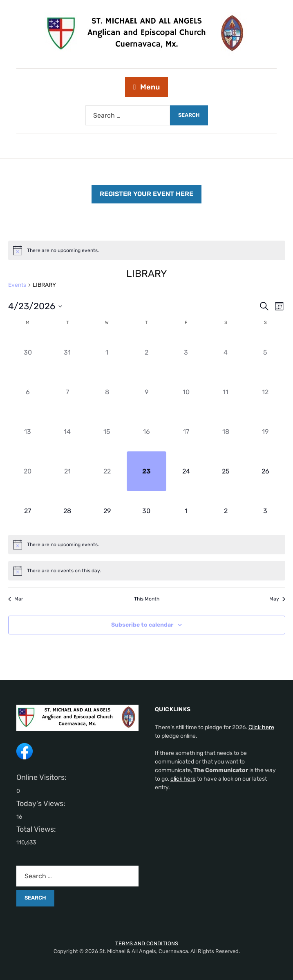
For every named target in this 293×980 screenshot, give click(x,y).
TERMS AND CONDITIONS (147, 943)
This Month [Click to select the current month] (147, 599)
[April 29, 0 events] (107, 511)
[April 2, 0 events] (146, 353)
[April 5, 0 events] (265, 353)
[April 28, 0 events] (67, 511)
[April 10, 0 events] (186, 392)
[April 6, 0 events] (28, 392)
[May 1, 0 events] (186, 511)
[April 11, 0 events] (226, 392)
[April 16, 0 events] (146, 432)
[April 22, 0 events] (107, 471)
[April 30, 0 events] (146, 511)
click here (183, 779)
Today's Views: (42, 804)
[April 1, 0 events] (107, 353)
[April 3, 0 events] (186, 353)
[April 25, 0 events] (226, 471)
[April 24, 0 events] (186, 471)
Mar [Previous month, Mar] (16, 599)
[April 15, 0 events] (107, 432)
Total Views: (37, 829)
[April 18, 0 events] (226, 432)
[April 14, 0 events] (67, 432)
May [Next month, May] (277, 599)
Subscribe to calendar (142, 625)
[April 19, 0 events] (265, 432)
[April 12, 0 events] (265, 392)
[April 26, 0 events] (265, 471)
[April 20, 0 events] (28, 471)
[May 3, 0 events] (265, 511)
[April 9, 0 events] (146, 392)
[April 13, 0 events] (28, 432)
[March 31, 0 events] (67, 353)
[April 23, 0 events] (146, 471)
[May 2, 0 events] (226, 511)
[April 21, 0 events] (67, 471)
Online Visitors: (42, 777)
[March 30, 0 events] (28, 353)
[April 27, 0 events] (28, 511)
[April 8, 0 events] (107, 392)
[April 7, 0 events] (67, 392)
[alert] (147, 250)
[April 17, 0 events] (186, 432)
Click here (261, 727)
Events (17, 285)
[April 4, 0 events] (226, 353)
